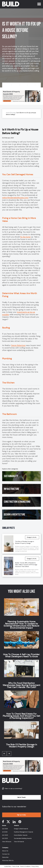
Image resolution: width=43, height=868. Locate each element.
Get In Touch (21, 797)
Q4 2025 (5, 835)
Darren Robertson (18, 345)
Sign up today (21, 815)
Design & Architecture (15, 515)
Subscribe (5, 857)
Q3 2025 (5, 838)
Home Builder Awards (21, 835)
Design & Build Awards (21, 829)
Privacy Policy (35, 866)
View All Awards (19, 842)
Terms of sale (16, 866)
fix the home (25, 237)
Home (8, 113)
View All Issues (7, 842)
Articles (13, 113)
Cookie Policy (8, 866)
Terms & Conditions (25, 866)
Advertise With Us (8, 860)
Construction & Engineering (17, 502)
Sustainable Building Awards (23, 838)
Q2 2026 (5, 829)
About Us (5, 851)
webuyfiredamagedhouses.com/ (15, 198)
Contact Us (6, 854)
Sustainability (11, 476)
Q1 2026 (5, 832)
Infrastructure (12, 489)
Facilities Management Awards (24, 832)
